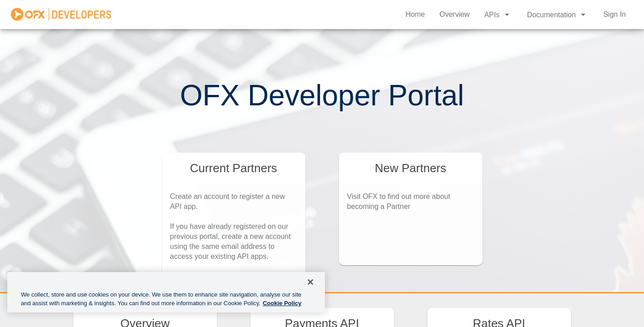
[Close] (310, 282)
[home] (61, 15)
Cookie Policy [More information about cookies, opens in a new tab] (282, 303)
